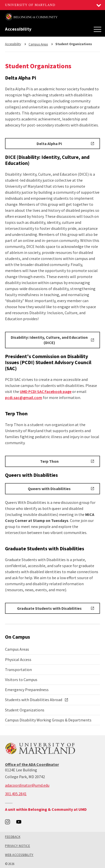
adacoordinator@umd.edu (27, 785)
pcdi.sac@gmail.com (24, 397)
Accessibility (18, 29)
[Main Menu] (97, 29)
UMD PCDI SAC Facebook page (46, 391)
